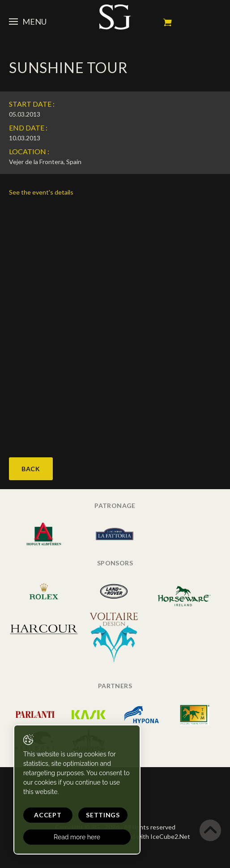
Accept (48, 815)
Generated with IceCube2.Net (147, 836)
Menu (28, 22)
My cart (167, 22)
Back (31, 469)
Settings (103, 815)
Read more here (77, 837)
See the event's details (41, 192)
